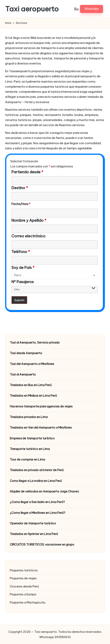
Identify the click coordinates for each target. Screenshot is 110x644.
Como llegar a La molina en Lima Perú (36, 481)
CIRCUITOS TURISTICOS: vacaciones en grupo (42, 545)
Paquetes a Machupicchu (28, 603)
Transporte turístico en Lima (30, 449)
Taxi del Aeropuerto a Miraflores (32, 364)
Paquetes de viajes (23, 578)
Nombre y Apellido (29, 220)
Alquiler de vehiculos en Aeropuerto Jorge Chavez (44, 491)
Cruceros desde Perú (24, 586)
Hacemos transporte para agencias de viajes (41, 406)
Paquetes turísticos (24, 570)
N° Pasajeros (23, 282)
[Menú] (76, 9)
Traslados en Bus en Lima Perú (31, 385)
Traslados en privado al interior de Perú (37, 470)
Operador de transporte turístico (33, 523)
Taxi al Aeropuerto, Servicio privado (35, 343)
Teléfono (21, 252)
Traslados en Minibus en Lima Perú (33, 396)
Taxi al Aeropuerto (23, 374)
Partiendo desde (27, 172)
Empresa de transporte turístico (32, 438)
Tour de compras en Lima (27, 460)
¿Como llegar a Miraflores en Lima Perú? (38, 513)
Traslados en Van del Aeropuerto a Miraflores (41, 428)
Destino (20, 188)
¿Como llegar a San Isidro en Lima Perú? (37, 502)
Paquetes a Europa (23, 594)
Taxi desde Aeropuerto (26, 353)
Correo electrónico (28, 236)
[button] (91, 9)
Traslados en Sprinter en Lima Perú (34, 534)
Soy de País (23, 268)
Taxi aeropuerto (32, 9)
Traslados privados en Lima (29, 417)
